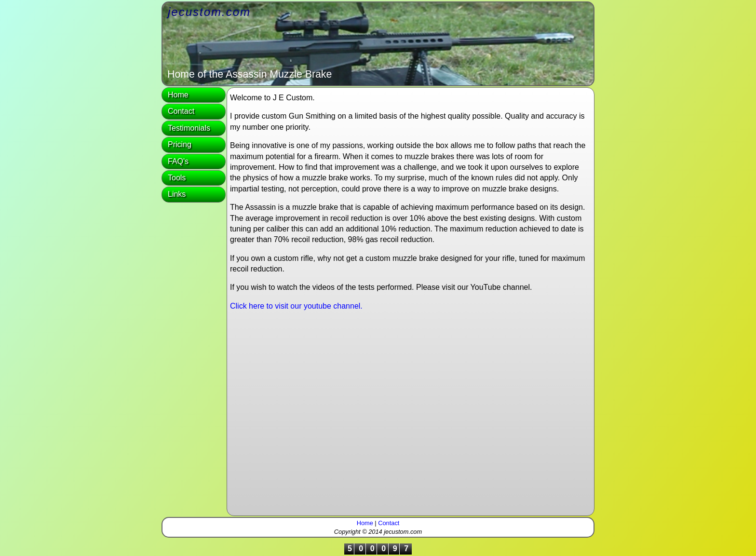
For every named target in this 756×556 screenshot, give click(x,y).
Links (177, 194)
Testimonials (189, 128)
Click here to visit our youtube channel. (296, 306)
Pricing (180, 144)
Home (178, 95)
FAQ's (178, 161)
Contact (181, 111)
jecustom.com (209, 12)
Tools (177, 178)
